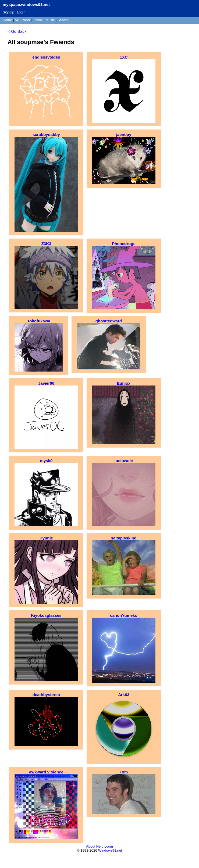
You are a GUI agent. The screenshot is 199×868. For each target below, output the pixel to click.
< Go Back (17, 31)
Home (7, 20)
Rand (26, 20)
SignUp (8, 12)
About (91, 846)
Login (21, 12)
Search (63, 20)
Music (50, 20)
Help (100, 846)
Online (38, 20)
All (17, 20)
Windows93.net (110, 850)
